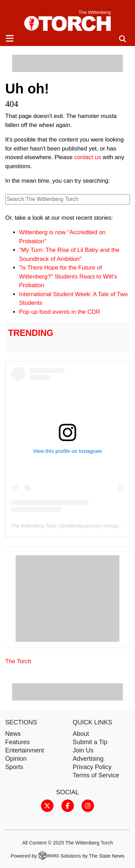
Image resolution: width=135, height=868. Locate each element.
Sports (14, 767)
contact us (88, 157)
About (81, 734)
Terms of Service (96, 775)
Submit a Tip (90, 742)
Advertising (88, 759)
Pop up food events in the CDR (60, 312)
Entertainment (25, 750)
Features (17, 742)
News (13, 734)
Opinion (16, 759)
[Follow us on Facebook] (68, 805)
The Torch (18, 661)
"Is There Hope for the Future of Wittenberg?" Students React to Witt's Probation (68, 276)
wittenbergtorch (82, 526)
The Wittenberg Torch (34, 526)
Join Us (83, 750)
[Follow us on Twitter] (47, 805)
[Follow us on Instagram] (88, 805)
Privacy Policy (92, 767)
